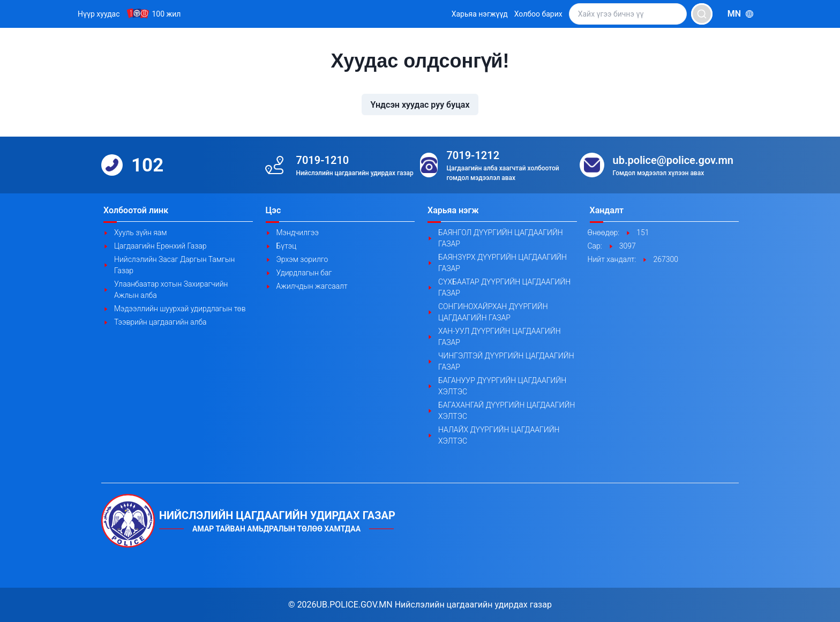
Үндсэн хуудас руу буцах (420, 105)
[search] (702, 14)
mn (741, 14)
